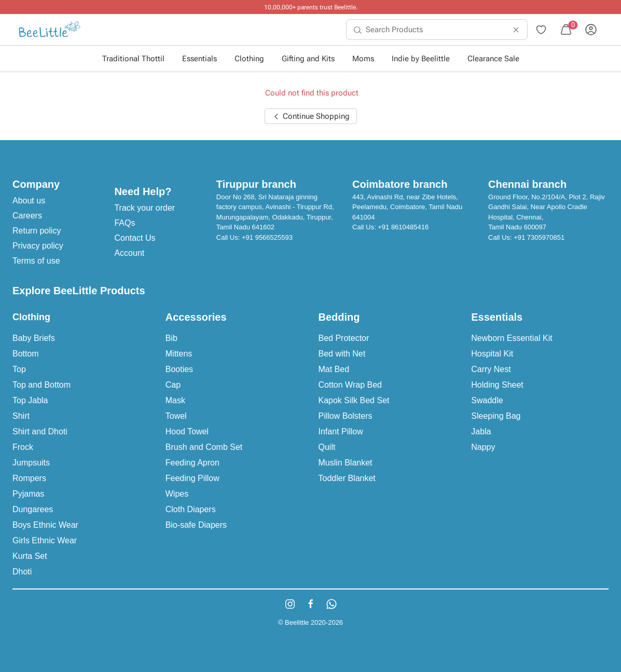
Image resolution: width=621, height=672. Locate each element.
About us (29, 201)
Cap (173, 385)
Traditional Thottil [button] (133, 59)
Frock (23, 447)
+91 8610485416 (403, 227)
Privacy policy (38, 246)
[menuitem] (50, 30)
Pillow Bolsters (346, 416)
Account (129, 253)
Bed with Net (342, 354)
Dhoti (22, 572)
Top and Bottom (42, 385)
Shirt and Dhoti (40, 431)
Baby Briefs (34, 338)
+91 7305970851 (539, 237)
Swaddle (487, 400)
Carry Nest (491, 369)
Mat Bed (334, 369)
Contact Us (135, 238)
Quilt (327, 447)
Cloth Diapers (191, 509)
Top (19, 369)
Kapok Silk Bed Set (354, 400)
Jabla (481, 431)
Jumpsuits (31, 463)
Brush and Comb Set (204, 447)
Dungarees (33, 509)
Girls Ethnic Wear (45, 540)
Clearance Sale (493, 59)
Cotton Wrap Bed (350, 385)
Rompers (29, 478)
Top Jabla (30, 400)
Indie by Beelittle (421, 59)
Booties (179, 369)
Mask (175, 400)
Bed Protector (344, 338)
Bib (171, 338)
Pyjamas (28, 494)
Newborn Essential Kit (512, 338)
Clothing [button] (249, 59)
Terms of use (36, 261)
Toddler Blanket (347, 478)
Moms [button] (363, 59)
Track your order (144, 208)
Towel (176, 416)
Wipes (177, 494)
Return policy (37, 231)
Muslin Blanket (346, 463)
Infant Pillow (341, 431)
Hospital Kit (492, 354)
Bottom (26, 354)
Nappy (483, 447)
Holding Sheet (497, 385)
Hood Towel (187, 431)
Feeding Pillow (192, 478)
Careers (27, 216)
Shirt (21, 416)
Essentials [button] (199, 59)
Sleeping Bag (496, 416)
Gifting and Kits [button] (308, 59)
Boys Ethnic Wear (45, 525)
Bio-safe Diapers (196, 525)
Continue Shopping (311, 116)
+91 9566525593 (267, 237)
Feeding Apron (192, 463)
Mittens (179, 354)
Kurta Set (30, 556)
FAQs (125, 223)
